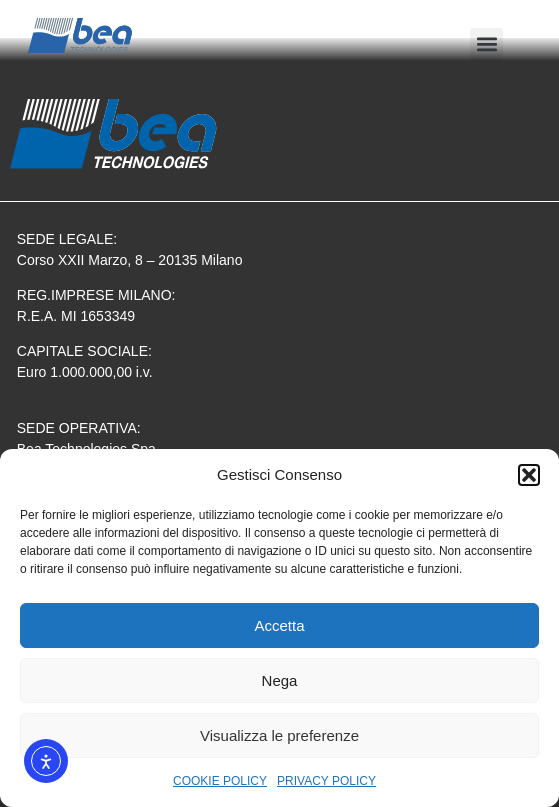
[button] (529, 475)
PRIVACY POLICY (326, 781)
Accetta (279, 625)
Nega (280, 680)
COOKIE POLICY (220, 781)
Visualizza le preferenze (279, 735)
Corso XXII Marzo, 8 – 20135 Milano (130, 260)
